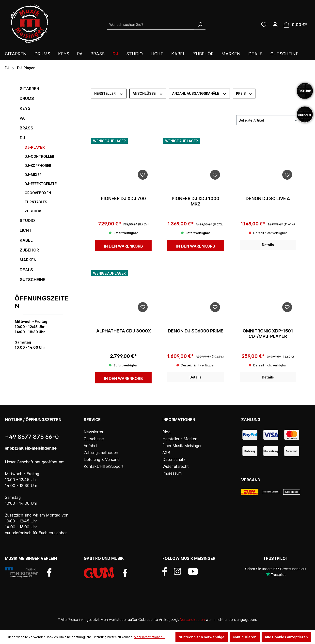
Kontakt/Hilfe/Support (104, 466)
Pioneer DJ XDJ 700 (123, 198)
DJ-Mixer (33, 175)
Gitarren (29, 89)
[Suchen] (200, 25)
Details (268, 245)
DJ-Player (35, 147)
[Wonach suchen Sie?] (151, 25)
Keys (25, 108)
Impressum (172, 473)
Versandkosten (192, 620)
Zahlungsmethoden (101, 453)
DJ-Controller (39, 156)
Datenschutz (174, 459)
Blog (166, 432)
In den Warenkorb (124, 246)
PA (22, 118)
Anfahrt (90, 446)
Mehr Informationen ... (150, 637)
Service (92, 420)
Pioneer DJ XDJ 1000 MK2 (196, 201)
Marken (28, 260)
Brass (26, 128)
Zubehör (33, 211)
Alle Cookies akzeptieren (286, 637)
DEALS (26, 270)
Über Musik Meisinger (182, 446)
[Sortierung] (268, 120)
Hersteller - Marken (180, 439)
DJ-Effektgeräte (41, 184)
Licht (26, 230)
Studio (27, 220)
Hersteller (109, 93)
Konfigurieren (245, 637)
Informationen (179, 420)
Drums (27, 98)
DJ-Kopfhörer (38, 165)
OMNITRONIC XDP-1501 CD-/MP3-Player (268, 334)
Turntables (36, 202)
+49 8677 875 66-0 (32, 437)
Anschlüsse (148, 93)
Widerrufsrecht (176, 466)
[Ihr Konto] (275, 25)
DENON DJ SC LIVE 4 (268, 198)
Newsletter (94, 432)
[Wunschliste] (264, 25)
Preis (244, 93)
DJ (22, 138)
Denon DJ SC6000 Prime (196, 331)
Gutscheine (32, 280)
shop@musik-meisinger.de (31, 448)
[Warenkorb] (295, 25)
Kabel (26, 240)
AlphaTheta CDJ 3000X (124, 331)
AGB (166, 453)
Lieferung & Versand (102, 459)
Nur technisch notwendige (202, 637)
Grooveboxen (38, 193)
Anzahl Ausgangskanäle (199, 93)
